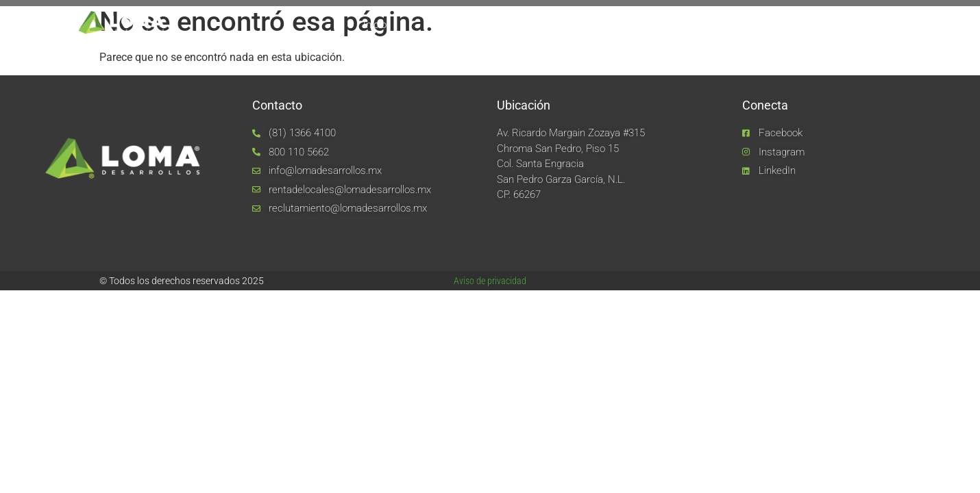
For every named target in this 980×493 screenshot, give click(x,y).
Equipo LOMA (535, 25)
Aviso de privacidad (490, 281)
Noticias (754, 25)
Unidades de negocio (650, 25)
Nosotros (446, 25)
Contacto (831, 25)
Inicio (375, 25)
